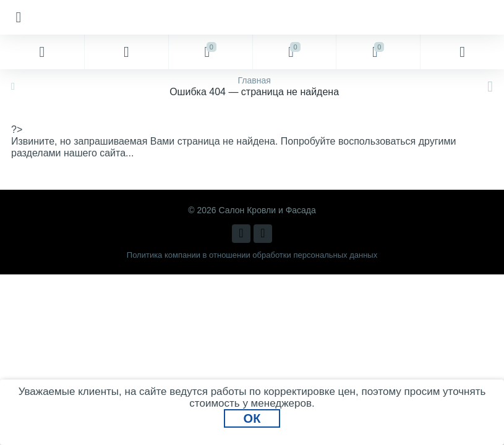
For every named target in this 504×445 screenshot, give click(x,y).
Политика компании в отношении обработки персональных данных (252, 255)
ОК (252, 418)
